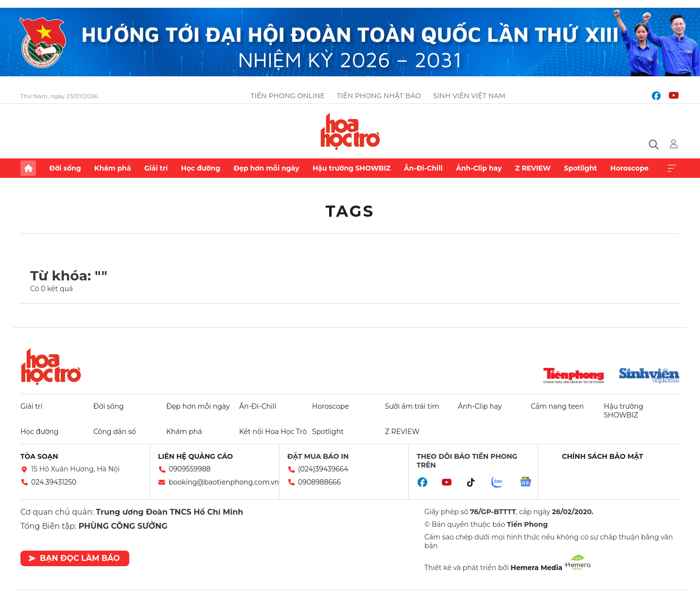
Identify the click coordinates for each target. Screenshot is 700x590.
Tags (350, 211)
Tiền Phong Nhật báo (379, 96)
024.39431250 (54, 482)
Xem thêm (672, 168)
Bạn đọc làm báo (74, 558)
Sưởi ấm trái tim (412, 406)
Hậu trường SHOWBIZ (351, 168)
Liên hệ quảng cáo (195, 456)
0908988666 (319, 482)
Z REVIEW (533, 168)
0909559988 (190, 469)
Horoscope (630, 168)
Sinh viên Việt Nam (469, 96)
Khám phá (113, 168)
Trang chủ (28, 168)
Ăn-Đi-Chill (423, 168)
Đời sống (65, 168)
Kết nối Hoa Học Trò (273, 432)
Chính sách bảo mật (603, 456)
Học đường (201, 168)
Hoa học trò (51, 366)
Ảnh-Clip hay (479, 168)
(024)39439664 (323, 469)
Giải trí (156, 168)
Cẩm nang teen (557, 406)
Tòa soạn (39, 456)
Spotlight (580, 168)
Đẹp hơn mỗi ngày (266, 168)
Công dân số (115, 432)
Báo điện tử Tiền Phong (350, 131)
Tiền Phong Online (288, 96)
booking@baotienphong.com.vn (224, 482)
